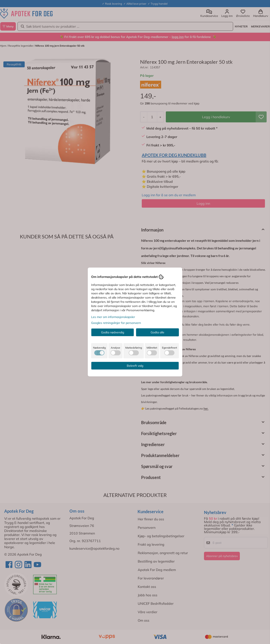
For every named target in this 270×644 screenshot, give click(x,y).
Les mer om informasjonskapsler (113, 317)
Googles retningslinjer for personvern (116, 323)
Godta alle (157, 332)
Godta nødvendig (113, 332)
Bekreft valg (135, 366)
